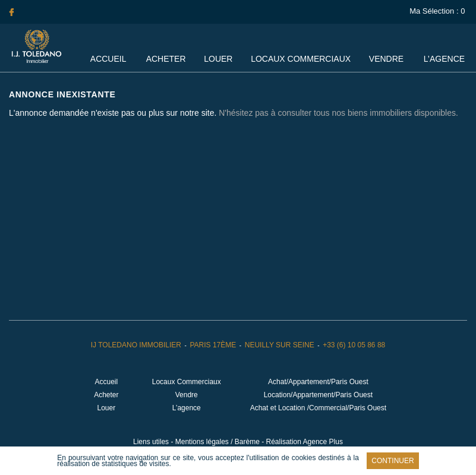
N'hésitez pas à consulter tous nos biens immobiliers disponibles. (338, 113)
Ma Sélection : (438, 11)
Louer (218, 59)
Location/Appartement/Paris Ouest (318, 395)
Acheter (166, 59)
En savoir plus (198, 464)
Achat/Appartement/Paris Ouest (318, 382)
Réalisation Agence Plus (305, 442)
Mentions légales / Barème (217, 442)
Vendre (386, 59)
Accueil (108, 59)
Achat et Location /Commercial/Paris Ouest (318, 408)
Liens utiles (151, 442)
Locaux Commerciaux (301, 59)
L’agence (444, 59)
